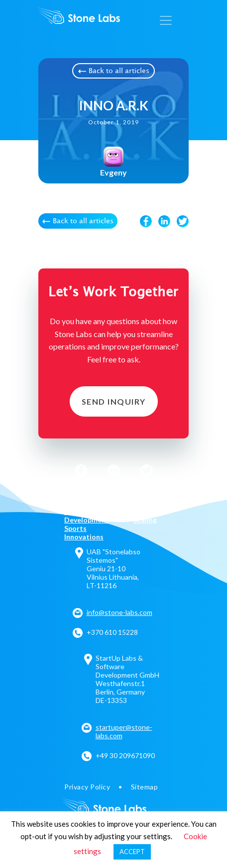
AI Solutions (84, 494)
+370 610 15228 (112, 632)
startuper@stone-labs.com (124, 731)
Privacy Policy (87, 787)
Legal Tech (142, 499)
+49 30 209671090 (125, 755)
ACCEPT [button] (132, 852)
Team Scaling (145, 516)
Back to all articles (114, 71)
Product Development (87, 516)
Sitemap (145, 787)
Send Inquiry (114, 401)
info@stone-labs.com (119, 612)
